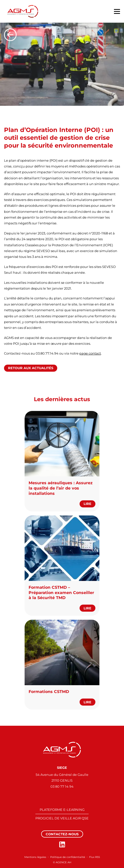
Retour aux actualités (31, 368)
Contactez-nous (62, 834)
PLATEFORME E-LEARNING (62, 810)
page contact (90, 353)
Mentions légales (35, 857)
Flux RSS (95, 857)
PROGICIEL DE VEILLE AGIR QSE (62, 818)
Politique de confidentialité (68, 857)
